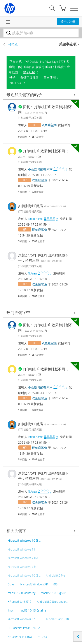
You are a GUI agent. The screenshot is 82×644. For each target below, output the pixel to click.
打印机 (13, 45)
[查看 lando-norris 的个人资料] (36, 219)
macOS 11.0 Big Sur (53, 593)
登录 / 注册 (68, 22)
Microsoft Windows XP (34, 584)
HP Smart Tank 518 (57, 619)
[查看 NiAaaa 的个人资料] (32, 273)
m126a (42, 637)
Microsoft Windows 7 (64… (24, 558)
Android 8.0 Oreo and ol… (53, 602)
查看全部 (41, 95)
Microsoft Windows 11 (21, 549)
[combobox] (41, 33)
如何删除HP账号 (42, 206)
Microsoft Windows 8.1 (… (24, 619)
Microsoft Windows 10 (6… (24, 541)
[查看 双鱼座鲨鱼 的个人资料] (49, 125)
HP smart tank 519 (20, 602)
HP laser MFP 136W (20, 637)
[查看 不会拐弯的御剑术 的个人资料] (40, 169)
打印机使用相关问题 (30, 118)
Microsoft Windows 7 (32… (24, 567)
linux (10, 610)
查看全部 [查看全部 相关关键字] (41, 531)
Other (11, 584)
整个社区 (29, 72)
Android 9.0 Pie (55, 576)
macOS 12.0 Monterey (22, 593)
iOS (55, 584)
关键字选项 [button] (68, 44)
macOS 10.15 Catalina (33, 610)
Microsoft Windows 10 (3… (24, 576)
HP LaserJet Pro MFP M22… (25, 628)
